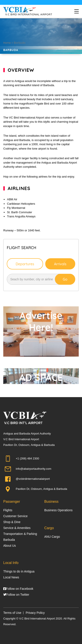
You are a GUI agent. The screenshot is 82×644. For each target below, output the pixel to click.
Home (7, 43)
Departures (25, 264)
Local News (11, 577)
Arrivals (60, 264)
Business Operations (58, 510)
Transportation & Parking (20, 534)
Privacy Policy (35, 613)
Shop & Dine (12, 522)
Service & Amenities (17, 528)
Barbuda (9, 540)
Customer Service (15, 516)
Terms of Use (12, 613)
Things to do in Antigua (19, 571)
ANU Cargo (52, 537)
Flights (8, 510)
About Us (10, 546)
